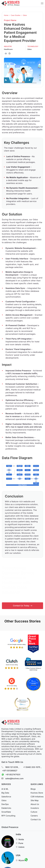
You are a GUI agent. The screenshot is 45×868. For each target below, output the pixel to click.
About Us (35, 804)
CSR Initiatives (37, 797)
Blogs (33, 789)
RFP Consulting (8, 816)
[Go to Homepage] (10, 3)
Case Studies (16, 15)
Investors (35, 808)
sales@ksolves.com (14, 778)
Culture (34, 812)
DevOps (5, 804)
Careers (34, 816)
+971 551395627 (10, 770)
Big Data (5, 793)
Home (6, 15)
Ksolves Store (37, 793)
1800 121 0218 (12, 767)
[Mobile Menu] (42, 3)
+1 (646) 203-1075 (32, 767)
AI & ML (5, 789)
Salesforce (6, 797)
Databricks (6, 808)
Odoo (25, 15)
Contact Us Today (23, 606)
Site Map (35, 800)
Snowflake (6, 812)
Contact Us (36, 819)
